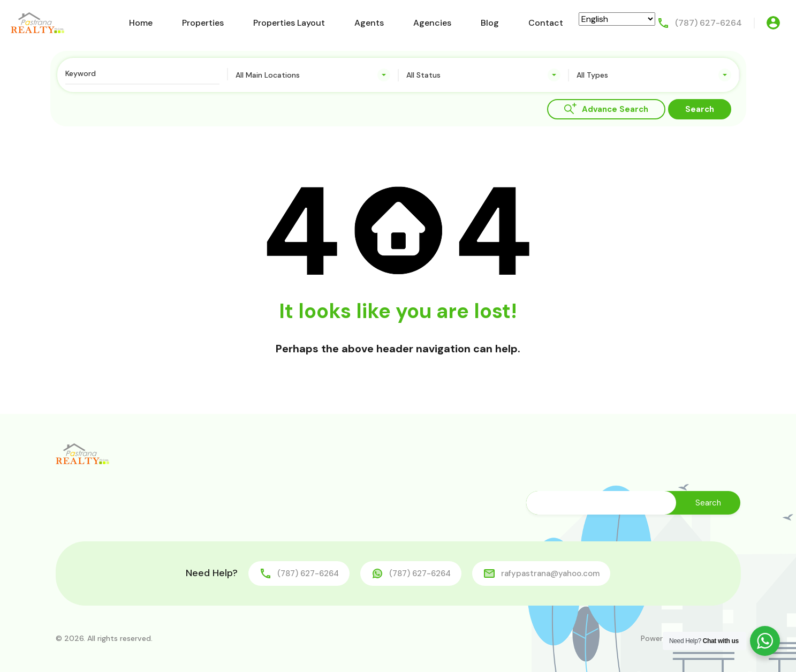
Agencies (432, 23)
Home (141, 23)
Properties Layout (289, 23)
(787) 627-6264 (708, 23)
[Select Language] (617, 19)
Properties (203, 23)
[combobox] (313, 75)
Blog (490, 23)
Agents (369, 23)
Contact (546, 23)
